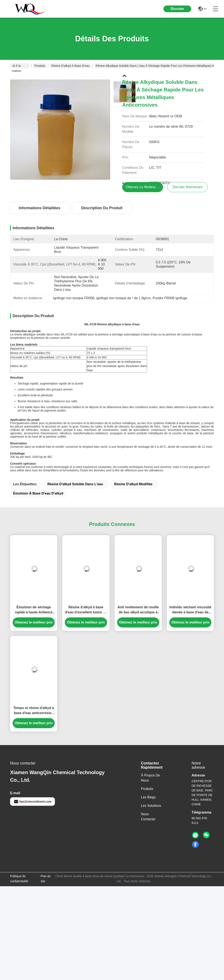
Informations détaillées (40, 208)
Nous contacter (148, 817)
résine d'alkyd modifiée (133, 484)
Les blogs (148, 797)
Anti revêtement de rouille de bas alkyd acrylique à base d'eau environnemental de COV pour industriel (138, 610)
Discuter (177, 9)
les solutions (151, 806)
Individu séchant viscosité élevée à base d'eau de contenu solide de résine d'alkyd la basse (190, 610)
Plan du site (46, 879)
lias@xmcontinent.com (32, 802)
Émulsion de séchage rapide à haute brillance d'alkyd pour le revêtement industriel (34, 610)
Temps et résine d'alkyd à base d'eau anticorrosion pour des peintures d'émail (34, 711)
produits (147, 789)
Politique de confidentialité (19, 879)
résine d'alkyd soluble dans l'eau (75, 484)
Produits (40, 66)
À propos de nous (150, 778)
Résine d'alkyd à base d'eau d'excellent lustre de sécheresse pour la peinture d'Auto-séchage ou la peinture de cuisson (86, 610)
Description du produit (102, 208)
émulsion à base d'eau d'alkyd (38, 493)
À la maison (17, 66)
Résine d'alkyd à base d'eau (70, 66)
